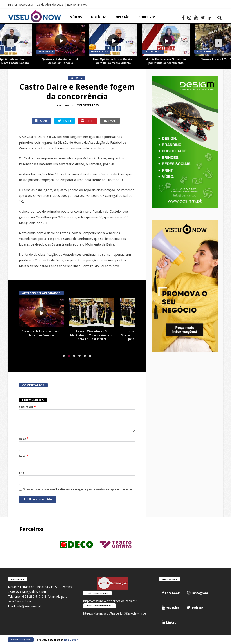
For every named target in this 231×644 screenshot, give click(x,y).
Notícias (99, 17)
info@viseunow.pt (29, 606)
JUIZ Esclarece (153, 52)
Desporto (76, 78)
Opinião (123, 17)
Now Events (46, 52)
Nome (24, 439)
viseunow (63, 105)
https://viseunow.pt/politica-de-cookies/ (110, 601)
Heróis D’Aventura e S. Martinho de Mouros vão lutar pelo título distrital (92, 335)
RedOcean (71, 640)
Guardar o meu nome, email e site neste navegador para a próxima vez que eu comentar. (78, 489)
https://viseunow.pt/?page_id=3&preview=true (115, 613)
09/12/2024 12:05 (88, 105)
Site (21, 473)
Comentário (27, 407)
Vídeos (76, 17)
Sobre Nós (147, 17)
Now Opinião (99, 52)
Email (23, 456)
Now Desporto (206, 52)
